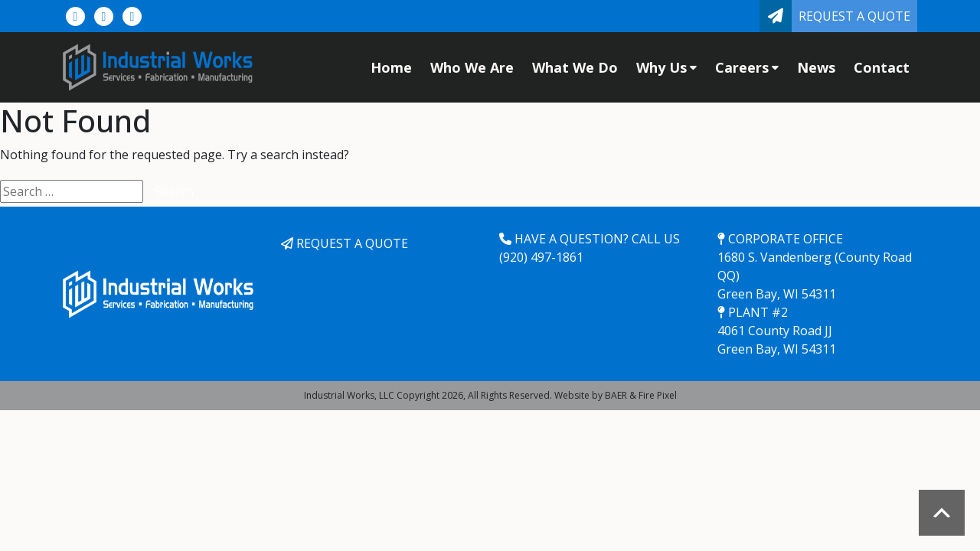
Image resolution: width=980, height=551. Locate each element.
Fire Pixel (658, 395)
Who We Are (472, 67)
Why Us (666, 67)
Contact (882, 67)
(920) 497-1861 (541, 257)
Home (391, 67)
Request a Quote (854, 16)
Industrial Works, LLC (349, 395)
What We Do (575, 67)
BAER (616, 395)
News (816, 67)
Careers (747, 67)
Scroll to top (942, 513)
